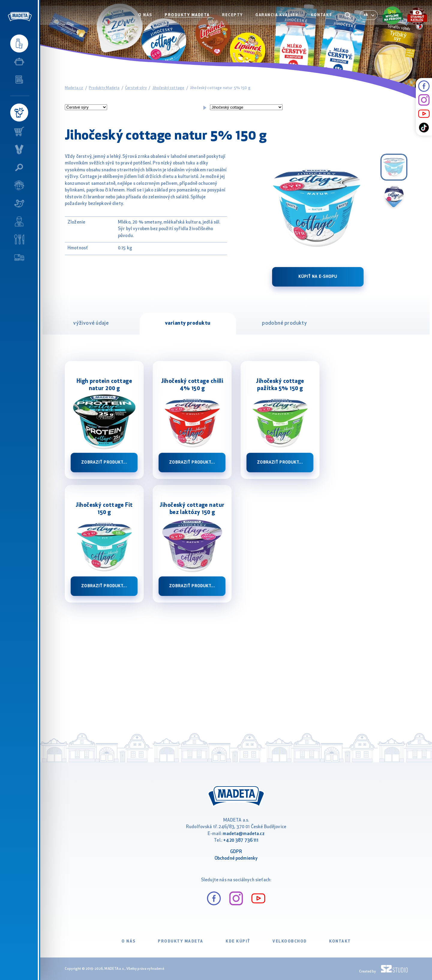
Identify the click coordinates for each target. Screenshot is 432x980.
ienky (252, 859)
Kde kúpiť (238, 941)
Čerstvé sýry (136, 88)
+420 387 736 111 (241, 841)
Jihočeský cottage (168, 88)
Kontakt (322, 17)
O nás (148, 17)
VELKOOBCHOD (290, 941)
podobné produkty (284, 323)
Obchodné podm (231, 859)
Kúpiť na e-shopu (318, 277)
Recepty (234, 17)
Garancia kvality (278, 17)
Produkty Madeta (189, 17)
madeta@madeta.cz (243, 834)
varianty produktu (188, 323)
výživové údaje (91, 323)
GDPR (236, 852)
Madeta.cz (74, 88)
